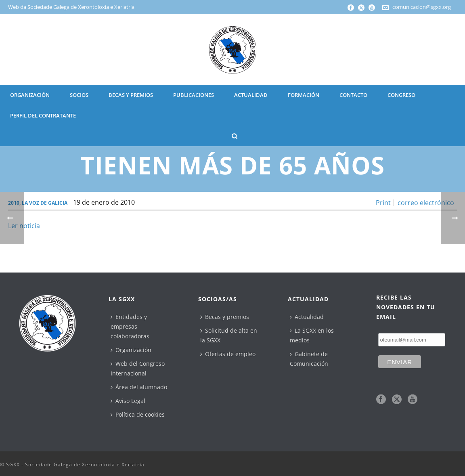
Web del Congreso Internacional (138, 368)
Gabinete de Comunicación (309, 359)
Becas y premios (225, 317)
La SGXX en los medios (312, 335)
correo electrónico (426, 203)
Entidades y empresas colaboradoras (130, 326)
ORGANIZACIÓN (30, 95)
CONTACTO (353, 95)
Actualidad (307, 317)
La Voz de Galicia (45, 203)
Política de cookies (138, 414)
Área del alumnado (139, 387)
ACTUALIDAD (251, 95)
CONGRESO (401, 95)
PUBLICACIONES (194, 95)
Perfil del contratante (43, 115)
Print (383, 203)
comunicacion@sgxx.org (422, 7)
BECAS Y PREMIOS (131, 95)
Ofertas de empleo (228, 354)
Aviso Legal (128, 401)
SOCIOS (79, 95)
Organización (131, 350)
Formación (304, 95)
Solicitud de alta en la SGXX (229, 335)
